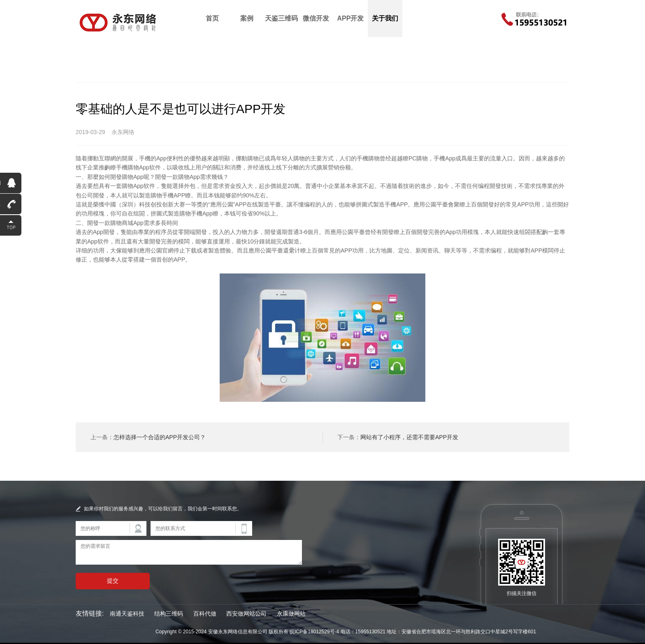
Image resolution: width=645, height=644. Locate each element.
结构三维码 (169, 614)
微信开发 (316, 18)
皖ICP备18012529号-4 (314, 632)
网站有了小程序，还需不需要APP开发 (409, 437)
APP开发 (351, 18)
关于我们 (385, 18)
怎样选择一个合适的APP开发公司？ (160, 437)
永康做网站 (291, 614)
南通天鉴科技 (127, 614)
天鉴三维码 (281, 18)
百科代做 (205, 614)
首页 (212, 18)
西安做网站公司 (246, 614)
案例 (247, 18)
